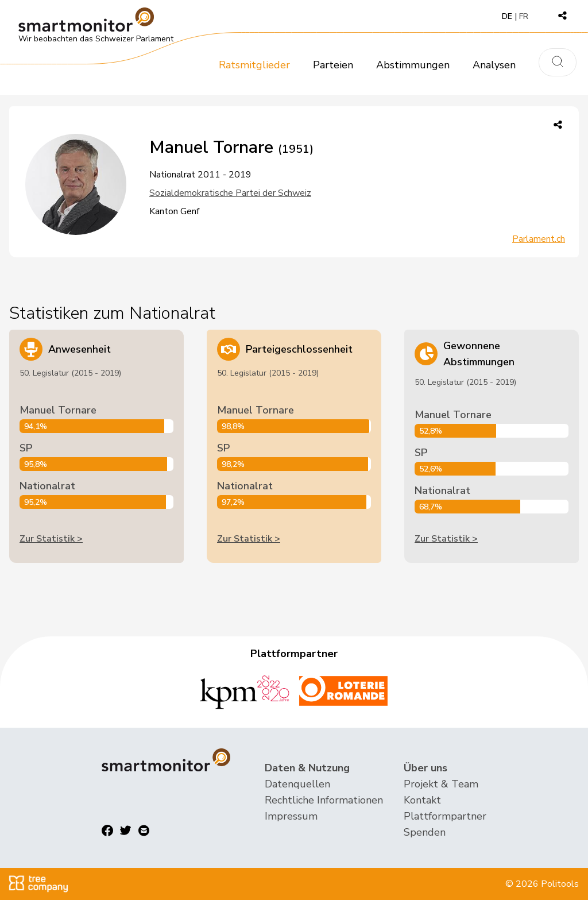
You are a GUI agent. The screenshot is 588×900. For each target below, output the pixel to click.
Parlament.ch (539, 239)
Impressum (291, 816)
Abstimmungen (413, 65)
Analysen (494, 65)
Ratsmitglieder (254, 65)
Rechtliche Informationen (324, 800)
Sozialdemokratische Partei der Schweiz (230, 193)
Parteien (333, 65)
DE (507, 16)
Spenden (425, 832)
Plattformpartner (445, 816)
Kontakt (422, 800)
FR (524, 16)
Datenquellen (297, 784)
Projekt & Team (441, 784)
